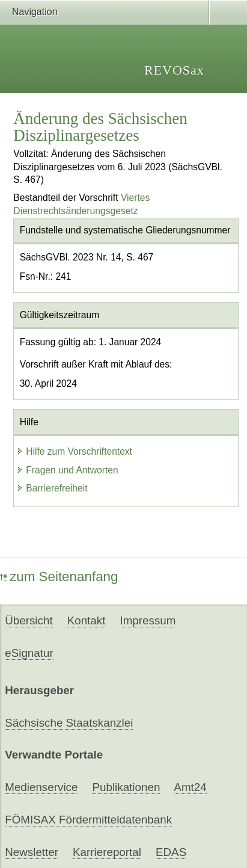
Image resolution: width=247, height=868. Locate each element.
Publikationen (126, 787)
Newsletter (32, 852)
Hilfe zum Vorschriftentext (74, 451)
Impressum (148, 620)
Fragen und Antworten (67, 470)
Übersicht (29, 620)
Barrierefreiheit (52, 488)
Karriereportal (107, 852)
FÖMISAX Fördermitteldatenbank (88, 820)
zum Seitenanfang (59, 577)
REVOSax (174, 70)
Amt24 (190, 787)
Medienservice (41, 787)
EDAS (171, 852)
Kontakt (87, 620)
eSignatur (29, 653)
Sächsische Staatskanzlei (69, 723)
